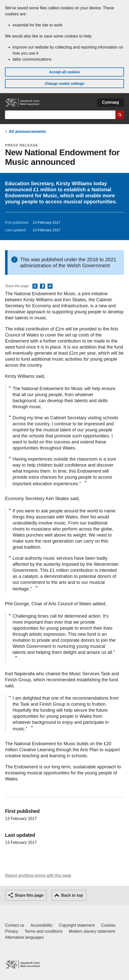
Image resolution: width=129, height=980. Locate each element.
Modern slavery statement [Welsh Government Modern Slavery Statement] (92, 931)
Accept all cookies (64, 72)
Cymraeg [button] (111, 102)
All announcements (27, 131)
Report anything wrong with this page (38, 875)
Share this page (29, 895)
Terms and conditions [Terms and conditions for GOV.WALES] (43, 931)
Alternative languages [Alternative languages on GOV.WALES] (24, 937)
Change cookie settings (64, 84)
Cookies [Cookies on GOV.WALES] (108, 925)
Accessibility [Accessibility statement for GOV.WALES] (41, 925)
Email (50, 286)
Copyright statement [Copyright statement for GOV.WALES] (77, 925)
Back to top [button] (72, 895)
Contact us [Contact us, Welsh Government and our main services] (15, 925)
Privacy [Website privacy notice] (12, 931)
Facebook (42, 286)
